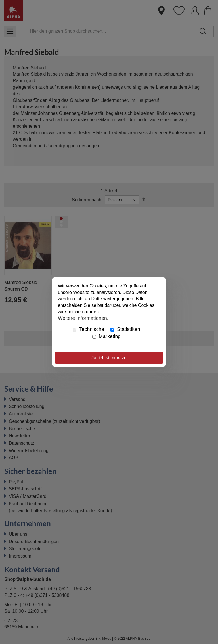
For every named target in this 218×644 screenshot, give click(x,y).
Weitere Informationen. (83, 318)
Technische (88, 329)
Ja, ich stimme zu (109, 358)
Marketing (106, 336)
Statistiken (125, 329)
